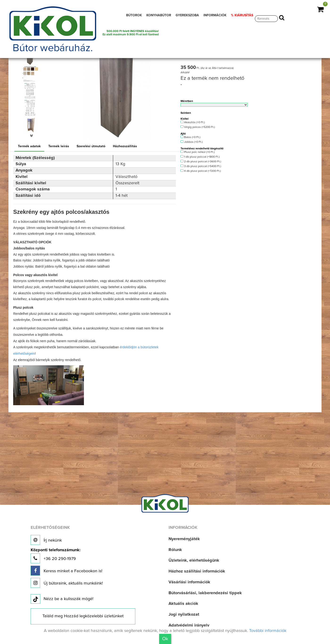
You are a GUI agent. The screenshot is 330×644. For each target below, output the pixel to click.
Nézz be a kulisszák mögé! (62, 599)
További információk (268, 631)
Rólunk (175, 550)
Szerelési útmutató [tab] (91, 146)
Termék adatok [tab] (29, 146)
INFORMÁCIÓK (215, 15)
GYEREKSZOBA (187, 15)
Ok (165, 639)
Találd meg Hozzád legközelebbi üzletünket (83, 616)
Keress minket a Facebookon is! (66, 571)
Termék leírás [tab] (59, 146)
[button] (32, 136)
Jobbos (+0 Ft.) (192, 142)
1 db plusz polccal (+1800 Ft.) (200, 157)
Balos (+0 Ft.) (190, 137)
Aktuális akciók (183, 604)
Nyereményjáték (184, 539)
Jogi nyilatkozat (184, 615)
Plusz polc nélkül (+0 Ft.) (198, 152)
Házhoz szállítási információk (197, 571)
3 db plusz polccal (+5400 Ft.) (201, 166)
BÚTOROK (134, 15)
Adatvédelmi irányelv (189, 625)
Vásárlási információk (189, 582)
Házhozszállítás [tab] (125, 146)
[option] (32, 74)
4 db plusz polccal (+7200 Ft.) (201, 171)
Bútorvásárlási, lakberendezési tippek (205, 593)
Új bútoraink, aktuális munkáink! (67, 583)
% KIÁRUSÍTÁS (242, 15)
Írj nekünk (46, 540)
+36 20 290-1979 (56, 556)
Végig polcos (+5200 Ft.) (198, 127)
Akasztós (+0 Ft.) (193, 122)
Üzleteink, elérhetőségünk (194, 560)
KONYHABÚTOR (159, 15)
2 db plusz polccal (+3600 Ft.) (201, 161)
